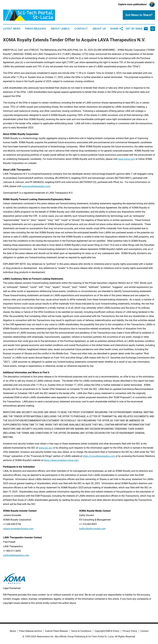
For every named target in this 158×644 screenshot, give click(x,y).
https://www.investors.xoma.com (61, 460)
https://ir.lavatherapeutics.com (99, 456)
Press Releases (36, 29)
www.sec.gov (46, 448)
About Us (99, 29)
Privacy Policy (130, 631)
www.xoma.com (126, 159)
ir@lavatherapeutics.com (16, 555)
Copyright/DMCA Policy (107, 631)
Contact (81, 29)
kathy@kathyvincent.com (92, 529)
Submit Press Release (56, 631)
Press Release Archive (30, 631)
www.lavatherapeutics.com (36, 186)
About (13, 631)
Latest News (12, 29)
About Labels (60, 29)
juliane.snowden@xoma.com (18, 529)
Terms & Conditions (81, 631)
